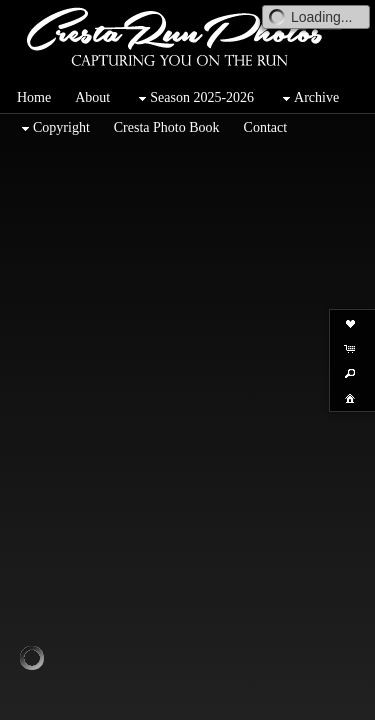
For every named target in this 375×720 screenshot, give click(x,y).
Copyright (53, 128)
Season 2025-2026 (194, 98)
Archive (308, 98)
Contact (266, 127)
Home (34, 97)
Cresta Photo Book (167, 127)
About (92, 97)
